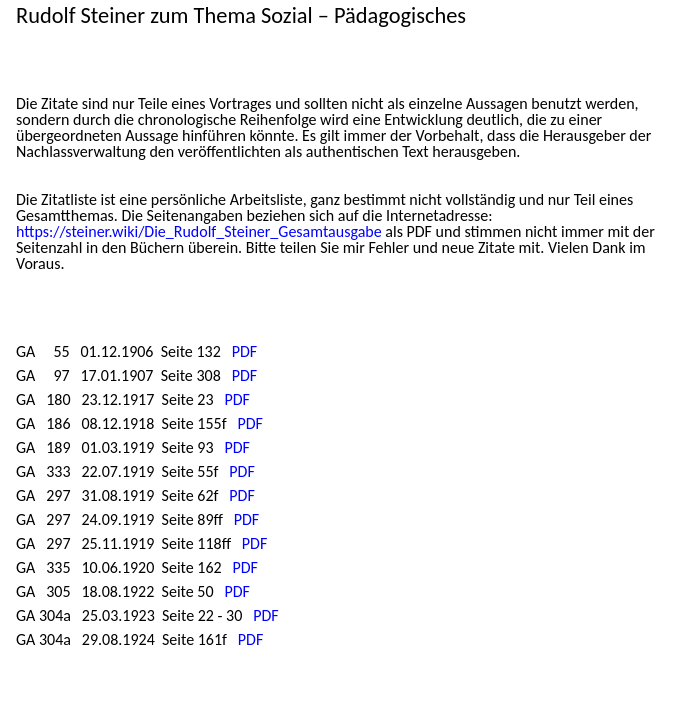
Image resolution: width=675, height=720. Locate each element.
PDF (244, 351)
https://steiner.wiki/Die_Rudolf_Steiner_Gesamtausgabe (199, 231)
